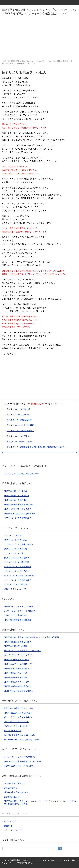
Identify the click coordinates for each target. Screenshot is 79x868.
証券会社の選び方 (12, 797)
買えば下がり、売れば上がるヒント (20, 655)
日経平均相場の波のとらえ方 (17, 682)
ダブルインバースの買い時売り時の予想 (22, 474)
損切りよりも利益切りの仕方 (17, 726)
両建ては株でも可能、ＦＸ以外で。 (20, 766)
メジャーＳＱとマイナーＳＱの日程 (19, 611)
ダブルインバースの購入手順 (17, 562)
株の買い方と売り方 (13, 731)
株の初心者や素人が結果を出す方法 (20, 735)
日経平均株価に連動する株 (16, 491)
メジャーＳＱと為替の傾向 (16, 615)
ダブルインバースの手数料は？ (18, 518)
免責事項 (8, 826)
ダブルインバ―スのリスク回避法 (21, 425)
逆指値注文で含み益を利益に (17, 792)
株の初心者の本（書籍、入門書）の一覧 (21, 740)
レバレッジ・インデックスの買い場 (20, 757)
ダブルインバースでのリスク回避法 (20, 576)
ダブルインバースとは (14, 535)
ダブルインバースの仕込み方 (19, 420)
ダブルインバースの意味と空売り (19, 544)
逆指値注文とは (11, 788)
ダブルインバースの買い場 (18, 409)
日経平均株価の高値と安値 (16, 677)
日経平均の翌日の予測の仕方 (17, 660)
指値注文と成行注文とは (15, 783)
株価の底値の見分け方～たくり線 (19, 708)
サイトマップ (10, 821)
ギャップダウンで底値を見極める (19, 717)
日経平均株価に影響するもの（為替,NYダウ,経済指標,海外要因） (32, 637)
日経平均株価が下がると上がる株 (19, 505)
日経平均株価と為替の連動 (16, 500)
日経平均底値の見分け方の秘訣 (18, 713)
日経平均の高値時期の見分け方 (18, 686)
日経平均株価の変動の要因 (16, 646)
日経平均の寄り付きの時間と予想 (19, 664)
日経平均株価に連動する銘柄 (17, 496)
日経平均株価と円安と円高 (16, 673)
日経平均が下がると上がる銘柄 (18, 509)
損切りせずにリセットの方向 (19, 442)
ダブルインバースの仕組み (16, 540)
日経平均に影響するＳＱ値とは (18, 620)
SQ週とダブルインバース (15, 589)
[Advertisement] (39, 39)
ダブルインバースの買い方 (18, 415)
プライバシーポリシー (14, 830)
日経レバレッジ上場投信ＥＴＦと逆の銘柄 (22, 761)
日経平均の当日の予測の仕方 (17, 669)
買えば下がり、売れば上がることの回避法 (22, 651)
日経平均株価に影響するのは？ (18, 642)
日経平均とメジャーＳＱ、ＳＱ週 (18, 606)
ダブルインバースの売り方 (18, 436)
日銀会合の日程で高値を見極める (19, 691)
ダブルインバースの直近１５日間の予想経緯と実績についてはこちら (37, 447)
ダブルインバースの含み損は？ (20, 431)
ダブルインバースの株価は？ (17, 558)
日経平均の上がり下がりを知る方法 (20, 514)
